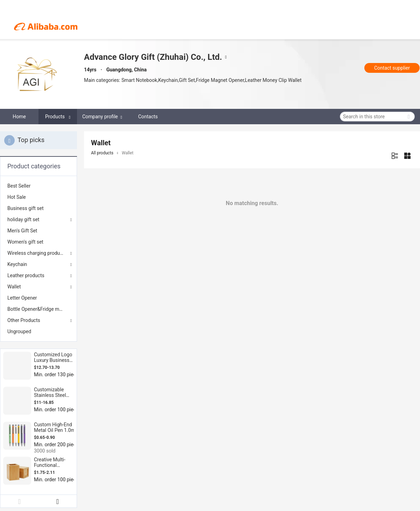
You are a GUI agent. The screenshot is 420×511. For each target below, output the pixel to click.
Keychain (17, 264)
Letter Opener (22, 298)
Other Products (24, 320)
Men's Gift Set (22, 231)
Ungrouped (19, 331)
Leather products (26, 275)
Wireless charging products (37, 253)
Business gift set (26, 208)
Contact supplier (392, 68)
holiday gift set (23, 219)
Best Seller (19, 186)
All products (102, 153)
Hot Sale (17, 197)
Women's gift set (25, 242)
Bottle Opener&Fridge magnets (38, 309)
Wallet (14, 287)
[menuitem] (38, 186)
